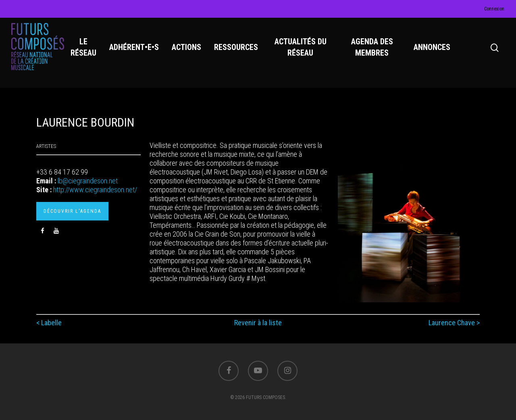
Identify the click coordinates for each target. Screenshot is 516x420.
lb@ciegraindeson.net (88, 181)
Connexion (494, 9)
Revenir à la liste (258, 323)
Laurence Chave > (454, 323)
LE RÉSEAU (85, 49)
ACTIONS (188, 49)
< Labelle (49, 323)
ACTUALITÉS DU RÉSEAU (301, 49)
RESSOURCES (237, 49)
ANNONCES (432, 49)
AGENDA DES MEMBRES (372, 49)
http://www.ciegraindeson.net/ (95, 190)
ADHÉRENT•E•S (135, 49)
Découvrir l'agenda (72, 211)
